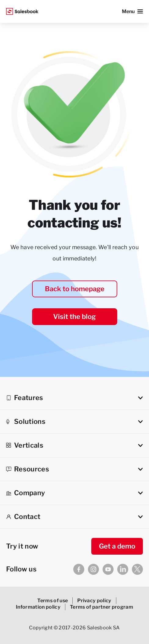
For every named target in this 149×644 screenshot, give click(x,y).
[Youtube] (108, 569)
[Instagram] (93, 569)
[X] (137, 569)
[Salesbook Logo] (22, 11)
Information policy (38, 607)
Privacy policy (94, 601)
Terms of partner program (102, 607)
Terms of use (53, 601)
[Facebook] (79, 569)
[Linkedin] (123, 569)
